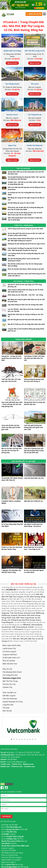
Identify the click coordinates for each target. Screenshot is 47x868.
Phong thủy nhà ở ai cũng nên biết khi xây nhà (35, 403)
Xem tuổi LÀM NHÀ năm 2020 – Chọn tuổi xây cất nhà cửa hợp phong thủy (12, 404)
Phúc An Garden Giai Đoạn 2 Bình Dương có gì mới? (26, 269)
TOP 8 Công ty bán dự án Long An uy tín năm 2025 (25, 229)
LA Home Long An (9, 651)
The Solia (6, 708)
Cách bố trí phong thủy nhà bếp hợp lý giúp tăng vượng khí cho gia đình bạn (34, 450)
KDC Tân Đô (7, 711)
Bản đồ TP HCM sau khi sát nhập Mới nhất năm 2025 (26, 324)
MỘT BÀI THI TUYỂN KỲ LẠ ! (34, 501)
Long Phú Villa (8, 705)
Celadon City (7, 687)
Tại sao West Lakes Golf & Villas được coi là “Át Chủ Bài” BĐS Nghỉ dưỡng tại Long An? (26, 240)
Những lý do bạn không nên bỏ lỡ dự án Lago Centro (26, 244)
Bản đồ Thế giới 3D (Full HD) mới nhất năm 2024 (25, 320)
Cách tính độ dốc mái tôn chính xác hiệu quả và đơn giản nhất (11, 427)
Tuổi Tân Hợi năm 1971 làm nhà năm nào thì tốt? (11, 380)
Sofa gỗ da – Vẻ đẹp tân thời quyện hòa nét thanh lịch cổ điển (11, 358)
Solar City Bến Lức (10, 693)
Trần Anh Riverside (10, 699)
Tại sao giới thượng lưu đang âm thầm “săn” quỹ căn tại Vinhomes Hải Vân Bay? (26, 178)
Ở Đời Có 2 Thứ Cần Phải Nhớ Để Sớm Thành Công (12, 548)
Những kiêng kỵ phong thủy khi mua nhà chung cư (34, 380)
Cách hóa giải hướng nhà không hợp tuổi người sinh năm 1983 (33, 427)
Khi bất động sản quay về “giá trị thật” (21, 203)
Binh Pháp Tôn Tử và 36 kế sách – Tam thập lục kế (33, 548)
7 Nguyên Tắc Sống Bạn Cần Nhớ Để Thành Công (11, 571)
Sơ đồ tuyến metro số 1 (11, 658)
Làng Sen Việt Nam (10, 655)
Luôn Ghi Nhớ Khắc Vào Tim (34, 478)
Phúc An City (7, 669)
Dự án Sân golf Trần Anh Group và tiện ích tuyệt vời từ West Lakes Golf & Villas (26, 234)
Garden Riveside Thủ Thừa (13, 702)
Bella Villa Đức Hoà (10, 664)
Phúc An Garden (9, 661)
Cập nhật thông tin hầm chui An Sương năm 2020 (25, 305)
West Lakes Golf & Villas (12, 645)
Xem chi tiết (12, 63)
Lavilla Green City (9, 648)
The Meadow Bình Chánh (12, 672)
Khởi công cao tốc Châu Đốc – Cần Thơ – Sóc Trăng (25, 295)
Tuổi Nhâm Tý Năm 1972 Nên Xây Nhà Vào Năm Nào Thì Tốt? (34, 358)
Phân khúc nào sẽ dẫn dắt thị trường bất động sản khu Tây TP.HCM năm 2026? (26, 208)
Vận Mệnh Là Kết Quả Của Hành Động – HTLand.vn (33, 525)
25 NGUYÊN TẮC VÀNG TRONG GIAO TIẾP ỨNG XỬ (12, 479)
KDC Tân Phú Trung (10, 681)
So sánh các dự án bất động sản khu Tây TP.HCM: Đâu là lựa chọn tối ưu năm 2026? (25, 214)
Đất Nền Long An (9, 696)
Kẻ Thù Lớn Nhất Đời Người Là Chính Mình (34, 571)
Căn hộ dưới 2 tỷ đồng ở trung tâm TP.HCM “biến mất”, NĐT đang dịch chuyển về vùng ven (25, 249)
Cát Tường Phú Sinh (10, 675)
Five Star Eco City (9, 684)
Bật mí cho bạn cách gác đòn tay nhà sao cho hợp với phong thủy (12, 450)
